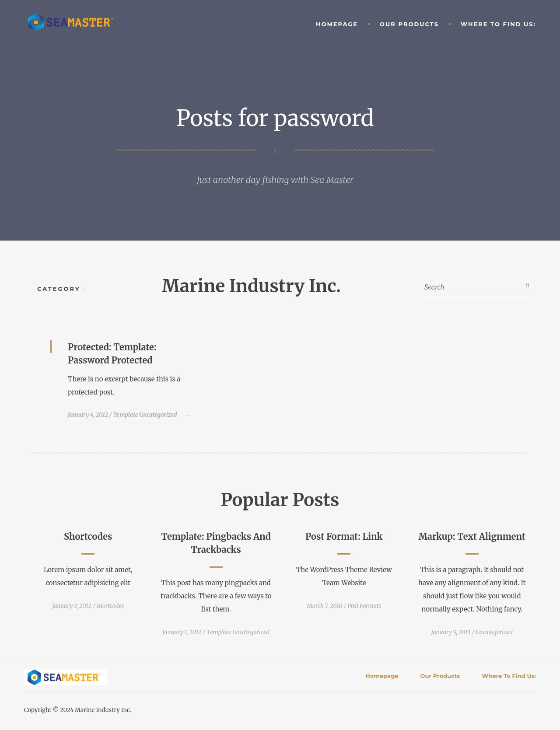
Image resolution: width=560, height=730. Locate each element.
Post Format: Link (344, 536)
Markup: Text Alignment (472, 536)
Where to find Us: (498, 24)
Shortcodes (88, 536)
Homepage (337, 24)
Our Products (409, 24)
